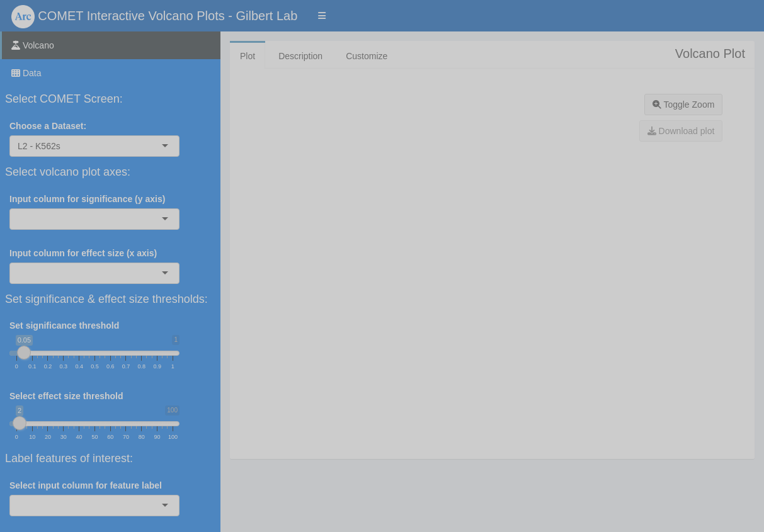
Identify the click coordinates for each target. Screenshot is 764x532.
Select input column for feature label (86, 485)
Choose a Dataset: (48, 126)
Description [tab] (300, 56)
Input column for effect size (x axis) (83, 253)
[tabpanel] (492, 256)
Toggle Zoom (684, 105)
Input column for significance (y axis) (87, 199)
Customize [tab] (367, 56)
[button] (322, 16)
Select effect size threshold (66, 396)
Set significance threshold (64, 325)
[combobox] (62, 146)
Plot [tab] (248, 56)
